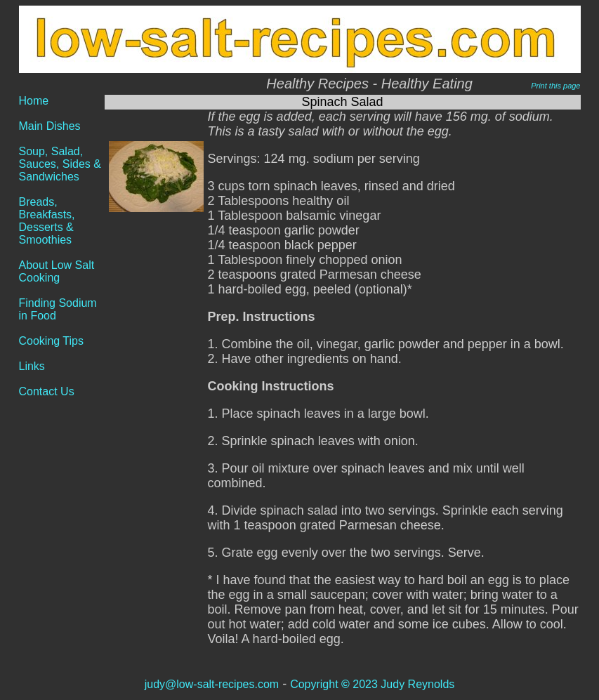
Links (32, 366)
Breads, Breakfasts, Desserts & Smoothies (47, 221)
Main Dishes (50, 126)
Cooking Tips (52, 341)
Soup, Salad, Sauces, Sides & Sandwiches (60, 164)
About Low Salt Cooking (57, 271)
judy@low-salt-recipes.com (212, 684)
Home (34, 101)
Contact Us (47, 391)
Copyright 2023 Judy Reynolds (372, 684)
